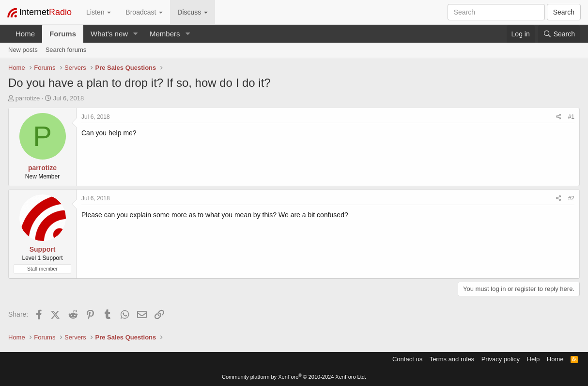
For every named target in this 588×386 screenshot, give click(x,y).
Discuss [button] (193, 12)
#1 (571, 117)
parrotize (28, 98)
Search (564, 12)
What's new (109, 34)
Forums (63, 34)
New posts (23, 50)
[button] (136, 34)
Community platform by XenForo (294, 377)
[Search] (559, 34)
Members (165, 34)
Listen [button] (99, 12)
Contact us (407, 359)
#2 (571, 198)
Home (25, 34)
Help (534, 359)
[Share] (559, 117)
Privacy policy (501, 359)
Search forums (66, 50)
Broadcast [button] (144, 12)
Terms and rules (452, 359)
